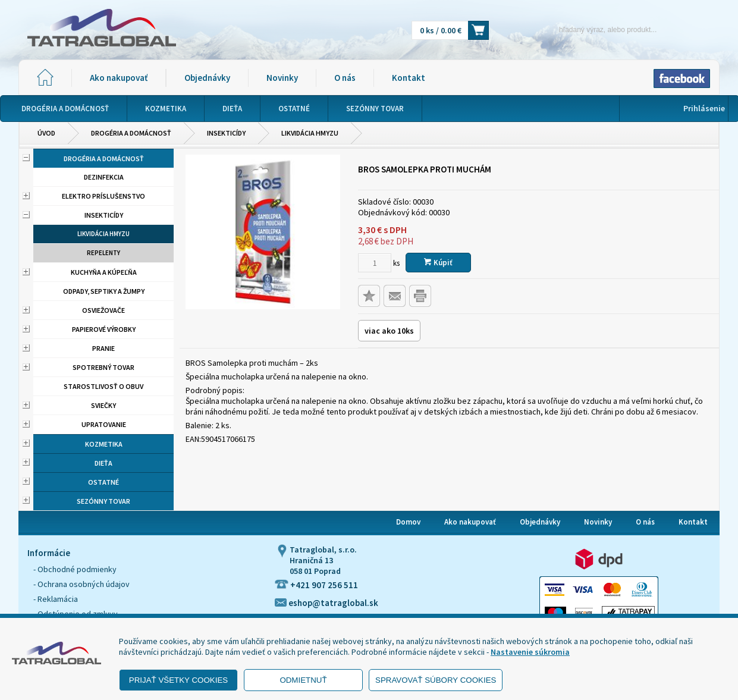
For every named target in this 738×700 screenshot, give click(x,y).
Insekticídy (226, 133)
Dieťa (103, 463)
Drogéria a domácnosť (131, 133)
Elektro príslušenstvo (103, 196)
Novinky (282, 78)
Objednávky (207, 78)
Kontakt (409, 78)
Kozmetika (104, 444)
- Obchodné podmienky (75, 569)
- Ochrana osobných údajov (81, 584)
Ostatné (103, 482)
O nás (345, 78)
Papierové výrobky (104, 329)
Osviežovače (103, 310)
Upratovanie (104, 424)
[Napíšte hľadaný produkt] (587, 29)
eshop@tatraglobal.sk (326, 603)
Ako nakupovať (119, 78)
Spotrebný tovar (103, 367)
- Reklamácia (56, 599)
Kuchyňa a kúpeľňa (104, 272)
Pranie (103, 348)
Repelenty (103, 253)
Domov (408, 522)
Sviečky (103, 405)
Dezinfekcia (104, 177)
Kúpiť (438, 263)
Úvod (46, 133)
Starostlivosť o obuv (103, 386)
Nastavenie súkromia (530, 652)
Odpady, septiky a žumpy (104, 291)
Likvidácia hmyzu (310, 133)
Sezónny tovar (103, 501)
